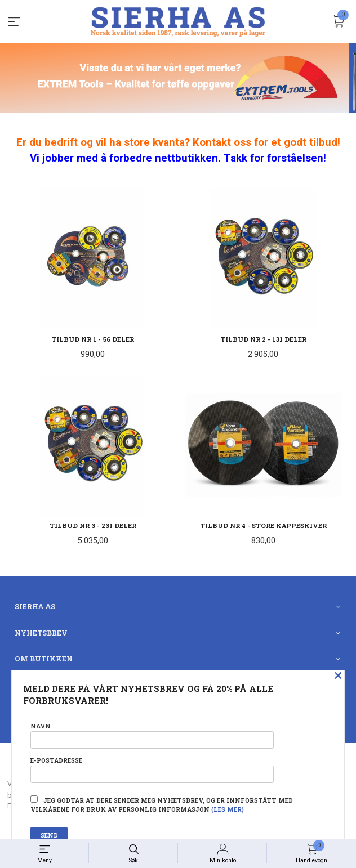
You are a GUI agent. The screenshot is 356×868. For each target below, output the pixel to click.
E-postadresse (152, 770)
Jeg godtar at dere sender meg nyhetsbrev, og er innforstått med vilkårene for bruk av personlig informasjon (162, 804)
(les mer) (228, 809)
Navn (152, 735)
